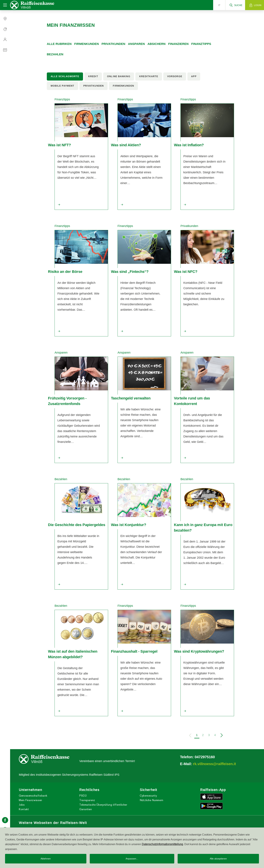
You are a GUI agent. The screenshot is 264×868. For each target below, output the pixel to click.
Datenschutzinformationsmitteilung (162, 844)
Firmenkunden (87, 44)
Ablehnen (46, 859)
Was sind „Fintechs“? (130, 272)
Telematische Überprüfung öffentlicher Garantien (103, 807)
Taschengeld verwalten (131, 398)
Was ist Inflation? (189, 145)
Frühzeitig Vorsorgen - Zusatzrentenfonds (67, 401)
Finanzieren (178, 44)
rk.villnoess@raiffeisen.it (214, 764)
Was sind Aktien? (126, 145)
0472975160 (205, 757)
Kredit (93, 76)
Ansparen (136, 44)
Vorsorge (175, 76)
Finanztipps (201, 44)
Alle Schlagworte (65, 76)
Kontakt (24, 809)
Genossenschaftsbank (33, 796)
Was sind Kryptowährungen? (199, 651)
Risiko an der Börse (65, 272)
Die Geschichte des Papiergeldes (77, 525)
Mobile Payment (62, 86)
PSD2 (83, 796)
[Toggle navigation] (5, 5)
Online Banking (119, 76)
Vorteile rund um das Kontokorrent (192, 401)
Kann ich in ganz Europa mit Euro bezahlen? (203, 527)
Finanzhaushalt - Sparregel (134, 651)
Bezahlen (55, 54)
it (219, 5)
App (194, 76)
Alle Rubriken (59, 44)
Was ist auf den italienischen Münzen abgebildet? (73, 654)
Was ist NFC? (186, 272)
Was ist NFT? (59, 145)
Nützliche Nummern (152, 800)
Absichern (156, 44)
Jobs (22, 805)
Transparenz (87, 800)
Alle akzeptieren (218, 859)
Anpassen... (132, 859)
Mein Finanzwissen (30, 800)
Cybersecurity (148, 796)
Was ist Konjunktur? (129, 525)
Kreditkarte (149, 76)
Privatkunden (113, 44)
